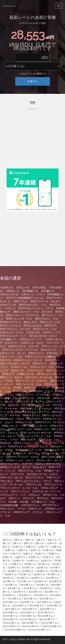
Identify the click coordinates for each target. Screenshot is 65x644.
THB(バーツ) (53, 478)
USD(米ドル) (7, 288)
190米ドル (44, 564)
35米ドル (56, 547)
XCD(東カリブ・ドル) (43, 502)
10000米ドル (10, 602)
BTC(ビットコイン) (10, 326)
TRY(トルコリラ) (53, 485)
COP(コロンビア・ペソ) (13, 336)
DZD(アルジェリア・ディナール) (20, 350)
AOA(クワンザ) (8, 305)
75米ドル (28, 554)
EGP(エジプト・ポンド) (13, 353)
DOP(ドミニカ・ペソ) (53, 346)
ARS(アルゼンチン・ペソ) (33, 305)
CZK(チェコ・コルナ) (32, 343)
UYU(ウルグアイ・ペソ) (13, 495)
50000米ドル (45, 612)
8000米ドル (31, 599)
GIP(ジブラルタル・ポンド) (15, 364)
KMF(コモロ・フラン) (41, 391)
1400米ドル (55, 581)
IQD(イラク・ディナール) (39, 377)
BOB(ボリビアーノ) (10, 322)
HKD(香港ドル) (30, 291)
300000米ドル (49, 623)
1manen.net (9, 6)
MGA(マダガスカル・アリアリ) (32, 412)
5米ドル (52, 540)
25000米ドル (12, 609)
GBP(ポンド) (13, 291)
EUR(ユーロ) (23, 288)
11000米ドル (27, 602)
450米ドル (14, 571)
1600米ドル (27, 585)
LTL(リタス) (28, 405)
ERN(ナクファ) (36, 353)
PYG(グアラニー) (38, 446)
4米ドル (41, 540)
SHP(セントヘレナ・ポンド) (15, 467)
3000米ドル (35, 592)
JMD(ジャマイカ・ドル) (29, 384)
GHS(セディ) (52, 360)
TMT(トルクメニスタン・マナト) (33, 481)
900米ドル (23, 578)
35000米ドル (47, 609)
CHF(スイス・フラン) (33, 294)
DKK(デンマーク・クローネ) (24, 346)
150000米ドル (47, 619)
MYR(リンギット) (38, 426)
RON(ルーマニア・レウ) (29, 450)
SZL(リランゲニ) (34, 478)
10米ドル (52, 543)
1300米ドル (40, 581)
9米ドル (40, 543)
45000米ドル (28, 612)
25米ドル (31, 547)
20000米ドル (54, 605)
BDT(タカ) (47, 312)
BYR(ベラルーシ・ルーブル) (15, 329)
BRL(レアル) (30, 322)
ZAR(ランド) (35, 509)
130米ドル (18, 561)
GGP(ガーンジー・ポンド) (28, 360)
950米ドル (37, 578)
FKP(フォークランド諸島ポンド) (43, 357)
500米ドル (28, 571)
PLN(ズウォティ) (17, 446)
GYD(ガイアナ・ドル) (42, 367)
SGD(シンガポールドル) (48, 464)
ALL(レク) (5, 301)
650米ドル (10, 574)
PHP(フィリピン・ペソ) (27, 443)
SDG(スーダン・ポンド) (49, 460)
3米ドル (29, 540)
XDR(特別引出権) (9, 505)
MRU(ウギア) (34, 419)
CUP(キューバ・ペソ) (31, 339)
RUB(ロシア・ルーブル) (26, 453)
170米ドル (16, 564)
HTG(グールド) (35, 370)
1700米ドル (42, 585)
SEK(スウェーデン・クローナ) (16, 464)
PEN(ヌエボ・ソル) (49, 440)
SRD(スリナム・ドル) (30, 471)
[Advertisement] (33, 143)
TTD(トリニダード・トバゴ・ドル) (19, 488)
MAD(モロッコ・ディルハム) (36, 408)
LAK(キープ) (43, 398)
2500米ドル (19, 592)
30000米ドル (29, 609)
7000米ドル (14, 599)
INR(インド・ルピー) (11, 377)
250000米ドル (30, 623)
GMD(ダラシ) (39, 364)
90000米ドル (10, 619)
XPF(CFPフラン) (51, 505)
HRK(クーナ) (18, 370)
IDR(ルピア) (8, 374)
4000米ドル (9, 595)
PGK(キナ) (6, 443)
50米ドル (35, 550)
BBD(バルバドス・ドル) (26, 312)
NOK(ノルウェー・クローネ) (36, 433)
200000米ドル (11, 623)
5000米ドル (41, 595)
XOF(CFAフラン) (30, 505)
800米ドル (53, 574)
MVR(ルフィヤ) (24, 422)
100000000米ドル (15, 630)
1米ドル (7, 540)
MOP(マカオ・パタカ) (12, 419)
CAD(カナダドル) (9, 294)
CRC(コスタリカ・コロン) (43, 336)
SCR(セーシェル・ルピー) (20, 460)
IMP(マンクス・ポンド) (49, 374)
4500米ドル (25, 595)
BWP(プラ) (51, 326)
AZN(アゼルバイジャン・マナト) (36, 308)
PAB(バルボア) (28, 440)
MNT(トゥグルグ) (52, 415)
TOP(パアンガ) (33, 485)
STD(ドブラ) (17, 474)
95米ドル (21, 557)
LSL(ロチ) (14, 405)
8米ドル (28, 543)
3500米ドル (51, 592)
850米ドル (8, 578)
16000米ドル (37, 605)
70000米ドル (28, 616)
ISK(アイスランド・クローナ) (31, 381)
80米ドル (41, 554)
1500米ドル (11, 585)
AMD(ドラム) (20, 301)
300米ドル (28, 567)
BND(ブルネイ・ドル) (47, 319)
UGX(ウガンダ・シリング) (46, 491)
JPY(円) (17, 388)
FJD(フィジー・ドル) (11, 357)
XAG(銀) (13, 502)
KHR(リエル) (20, 391)
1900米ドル (14, 588)
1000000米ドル (31, 626)
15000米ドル (20, 605)
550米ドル (42, 571)
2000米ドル (30, 588)
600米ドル (56, 571)
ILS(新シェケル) (26, 374)
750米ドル (39, 574)
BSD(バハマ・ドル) (50, 322)
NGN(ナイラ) (42, 429)
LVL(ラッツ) (43, 405)
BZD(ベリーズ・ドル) (45, 329)
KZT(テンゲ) (27, 398)
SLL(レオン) (39, 467)
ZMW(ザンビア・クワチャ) (28, 512)
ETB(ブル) (52, 353)
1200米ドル (24, 581)
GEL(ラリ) (5, 360)
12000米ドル (44, 602)
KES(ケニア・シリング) (36, 388)
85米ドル (54, 554)
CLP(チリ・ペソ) (52, 332)
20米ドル (18, 547)
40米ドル (10, 550)
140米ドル (32, 561)
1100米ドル (9, 581)
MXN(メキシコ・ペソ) (14, 426)
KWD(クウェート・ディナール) (33, 395)
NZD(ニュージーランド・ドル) (35, 436)
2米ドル (18, 540)
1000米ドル (52, 578)
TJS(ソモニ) (6, 481)
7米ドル (17, 543)
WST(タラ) (43, 498)
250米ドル (14, 567)
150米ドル (46, 561)
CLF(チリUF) (33, 332)
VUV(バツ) (28, 498)
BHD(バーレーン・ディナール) (22, 315)
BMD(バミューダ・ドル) (19, 319)
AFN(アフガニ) (54, 298)
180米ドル (30, 564)
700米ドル (25, 574)
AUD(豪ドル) (48, 291)
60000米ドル (10, 616)
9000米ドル (47, 599)
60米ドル (48, 550)
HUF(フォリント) (55, 370)
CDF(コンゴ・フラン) (12, 332)
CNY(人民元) (39, 288)
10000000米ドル (52, 626)
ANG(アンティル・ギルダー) (46, 301)
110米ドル (48, 557)
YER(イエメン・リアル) (13, 509)
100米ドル (34, 557)
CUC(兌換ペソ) (8, 339)
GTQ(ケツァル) (19, 367)
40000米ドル (10, 612)
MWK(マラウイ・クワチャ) (50, 422)
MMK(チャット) (31, 415)
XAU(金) (24, 502)
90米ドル (8, 557)
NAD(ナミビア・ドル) (20, 429)
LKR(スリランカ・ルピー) (29, 402)
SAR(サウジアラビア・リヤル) (22, 457)
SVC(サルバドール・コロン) (42, 474)
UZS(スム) (34, 495)
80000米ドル (45, 616)
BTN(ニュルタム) (33, 326)
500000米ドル (11, 626)
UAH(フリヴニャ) (20, 491)
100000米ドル (28, 619)
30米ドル (43, 547)
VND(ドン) (14, 498)
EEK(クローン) (48, 350)
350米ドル (42, 567)
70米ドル (15, 554)
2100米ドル (46, 588)
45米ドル (23, 550)
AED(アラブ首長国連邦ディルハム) (25, 298)
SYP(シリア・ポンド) (11, 478)
